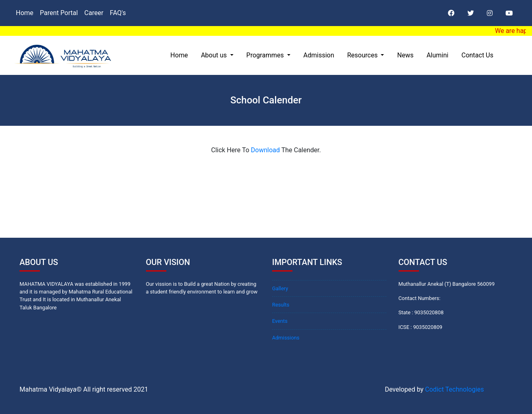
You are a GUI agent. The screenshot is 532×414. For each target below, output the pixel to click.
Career (94, 13)
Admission (319, 55)
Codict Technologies (455, 389)
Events (280, 321)
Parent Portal (59, 13)
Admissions (286, 338)
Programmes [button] (266, 55)
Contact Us (477, 55)
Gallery (280, 288)
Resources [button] (363, 55)
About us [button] (215, 55)
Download (265, 150)
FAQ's (118, 13)
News (405, 55)
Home (25, 13)
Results (281, 305)
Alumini (438, 55)
